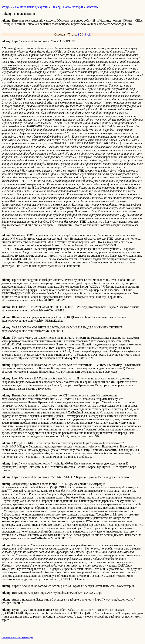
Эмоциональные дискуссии (31, 7)
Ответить (92, 7)
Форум (6, 7)
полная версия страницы (17, 637)
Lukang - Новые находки (67, 7)
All (89, 34)
